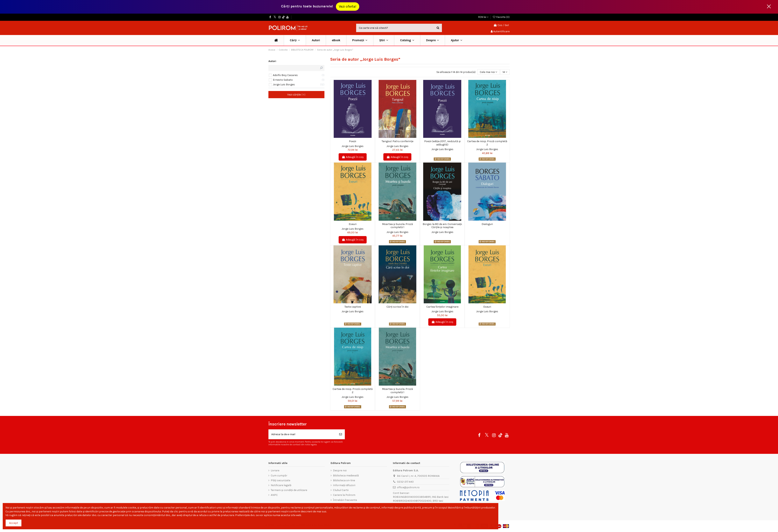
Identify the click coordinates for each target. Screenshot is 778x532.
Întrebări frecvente (345, 500)
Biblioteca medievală (346, 476)
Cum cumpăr (279, 476)
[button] (360, 40)
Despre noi (340, 470)
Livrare (275, 470)
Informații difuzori (344, 485)
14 (505, 72)
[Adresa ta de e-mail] (303, 434)
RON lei (483, 17)
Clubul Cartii (341, 490)
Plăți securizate (280, 480)
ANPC (274, 495)
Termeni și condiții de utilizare (289, 490)
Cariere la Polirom (344, 495)
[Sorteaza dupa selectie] (488, 72)
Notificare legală (281, 485)
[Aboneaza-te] (341, 434)
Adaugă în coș (353, 157)
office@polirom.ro (408, 487)
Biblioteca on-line (344, 480)
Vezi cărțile (296, 95)
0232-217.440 (405, 482)
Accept (14, 523)
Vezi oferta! (348, 6)
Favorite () (501, 17)
